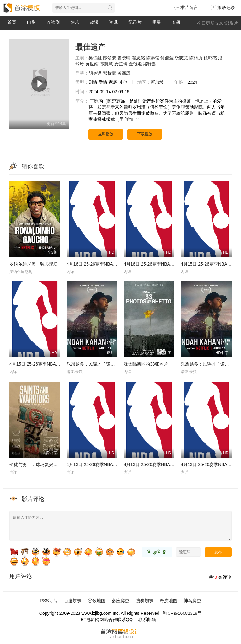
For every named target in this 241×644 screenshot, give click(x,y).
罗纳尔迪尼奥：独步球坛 (34, 264)
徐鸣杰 (210, 58)
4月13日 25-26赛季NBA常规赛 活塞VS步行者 (168, 464)
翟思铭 (138, 58)
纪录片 (135, 22)
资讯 (113, 22)
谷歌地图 (97, 601)
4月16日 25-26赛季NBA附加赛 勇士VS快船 (109, 264)
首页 (12, 22)
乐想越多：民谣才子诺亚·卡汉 (210, 364)
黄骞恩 (124, 73)
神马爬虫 (192, 601)
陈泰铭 (153, 58)
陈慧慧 (106, 64)
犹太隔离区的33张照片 (146, 364)
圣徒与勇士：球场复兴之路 (36, 464)
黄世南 (92, 64)
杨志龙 (181, 58)
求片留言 (186, 8)
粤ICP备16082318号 (182, 613)
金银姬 (135, 64)
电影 (31, 22)
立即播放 (106, 134)
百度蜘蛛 (73, 601)
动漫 (94, 22)
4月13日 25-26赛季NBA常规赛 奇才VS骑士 (109, 464)
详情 (132, 119)
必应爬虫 (120, 601)
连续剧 (53, 22)
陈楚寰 (110, 58)
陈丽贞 (196, 58)
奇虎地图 (169, 601)
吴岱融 (95, 58)
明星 (157, 22)
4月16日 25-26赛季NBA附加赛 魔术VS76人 (166, 264)
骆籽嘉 (149, 64)
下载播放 (145, 134)
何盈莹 (167, 58)
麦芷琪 (121, 64)
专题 (176, 22)
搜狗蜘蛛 (145, 601)
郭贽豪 (110, 73)
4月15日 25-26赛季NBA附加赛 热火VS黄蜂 (51, 364)
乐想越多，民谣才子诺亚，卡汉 (97, 364)
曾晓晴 (124, 58)
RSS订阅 (49, 601)
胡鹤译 (95, 73)
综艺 (75, 22)
